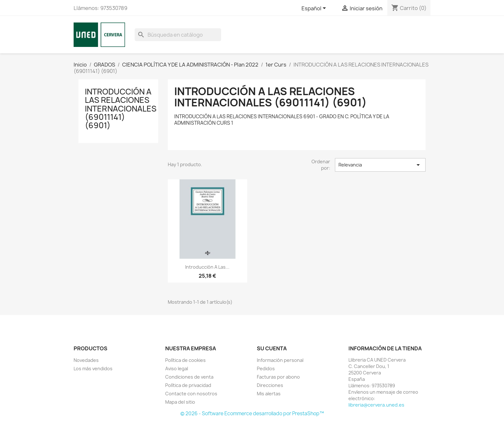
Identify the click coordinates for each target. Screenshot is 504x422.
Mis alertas (269, 394)
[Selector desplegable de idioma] (315, 9)
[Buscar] (178, 35)
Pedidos (266, 368)
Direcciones (270, 385)
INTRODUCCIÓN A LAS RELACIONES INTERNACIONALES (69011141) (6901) (121, 109)
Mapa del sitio (180, 402)
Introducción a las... (207, 267)
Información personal (280, 360)
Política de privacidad (188, 385)
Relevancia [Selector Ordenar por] (380, 165)
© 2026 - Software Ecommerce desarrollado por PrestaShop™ (252, 413)
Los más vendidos (93, 368)
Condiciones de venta (189, 377)
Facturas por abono (278, 377)
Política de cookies (185, 360)
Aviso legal (177, 368)
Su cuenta (272, 348)
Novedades (86, 360)
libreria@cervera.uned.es (376, 405)
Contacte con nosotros (191, 394)
